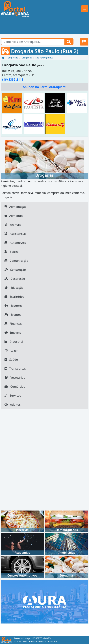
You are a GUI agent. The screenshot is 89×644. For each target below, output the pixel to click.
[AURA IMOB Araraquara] (44, 601)
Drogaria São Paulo (19, 65)
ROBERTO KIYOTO (42, 638)
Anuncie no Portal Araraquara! (44, 87)
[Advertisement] (44, 26)
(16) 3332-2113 (13, 79)
